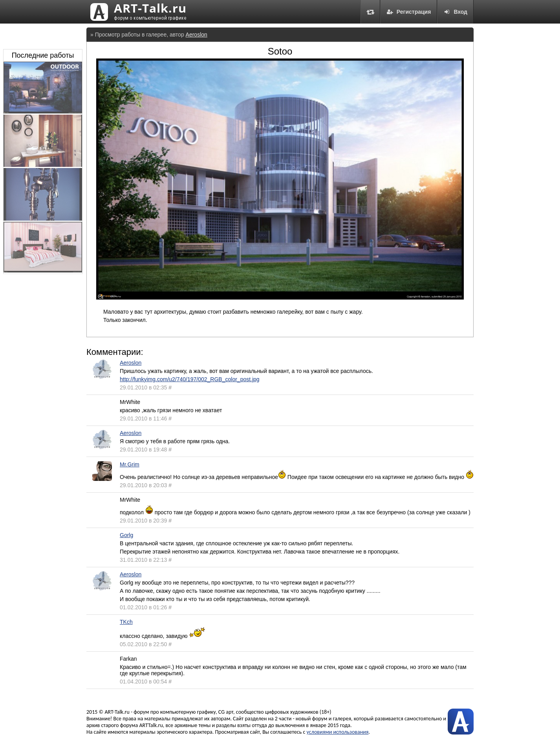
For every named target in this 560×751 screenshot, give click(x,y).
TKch (126, 622)
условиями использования (338, 732)
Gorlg (126, 535)
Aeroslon (197, 35)
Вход (455, 12)
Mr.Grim (130, 464)
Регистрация (409, 12)
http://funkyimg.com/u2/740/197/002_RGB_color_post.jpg (190, 379)
